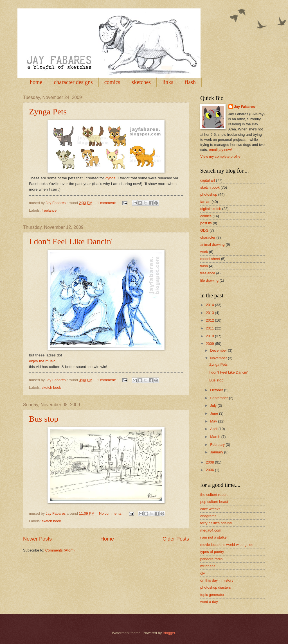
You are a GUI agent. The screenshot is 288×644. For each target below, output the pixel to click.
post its (206, 223)
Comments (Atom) (60, 550)
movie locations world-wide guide (227, 545)
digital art (208, 180)
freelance (49, 210)
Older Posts (176, 539)
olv (202, 573)
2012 (210, 320)
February (218, 445)
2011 (210, 328)
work (204, 252)
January (217, 452)
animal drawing (212, 244)
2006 (210, 470)
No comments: (111, 513)
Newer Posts (37, 539)
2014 (210, 305)
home (36, 82)
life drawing (209, 280)
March (216, 437)
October (217, 390)
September (220, 398)
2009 (210, 344)
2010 (210, 336)
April (214, 429)
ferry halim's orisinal (216, 523)
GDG (204, 230)
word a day (209, 602)
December (219, 350)
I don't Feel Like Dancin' (71, 241)
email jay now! (220, 150)
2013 (210, 313)
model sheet (210, 259)
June (215, 413)
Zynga (110, 178)
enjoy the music (42, 361)
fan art (205, 202)
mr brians (208, 566)
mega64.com (211, 530)
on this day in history (217, 580)
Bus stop (44, 419)
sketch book (51, 387)
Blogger (169, 633)
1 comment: (107, 203)
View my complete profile (220, 156)
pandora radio (211, 559)
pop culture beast (214, 502)
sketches (141, 82)
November (219, 358)
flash (190, 82)
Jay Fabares (244, 107)
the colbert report (214, 495)
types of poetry (212, 552)
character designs (73, 82)
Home (107, 539)
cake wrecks (210, 509)
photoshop (209, 194)
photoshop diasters (216, 587)
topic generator (212, 595)
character (208, 237)
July (214, 405)
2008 (210, 462)
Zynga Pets (48, 111)
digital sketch (211, 209)
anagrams (208, 516)
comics (112, 82)
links (168, 82)
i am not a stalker (214, 537)
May (214, 421)
